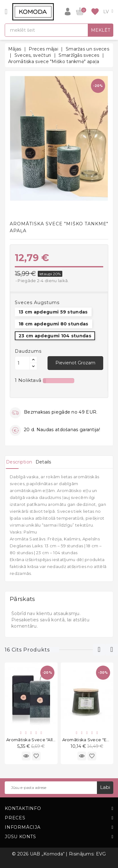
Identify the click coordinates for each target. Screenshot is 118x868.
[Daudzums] (22, 363)
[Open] (6, 12)
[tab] (19, 462)
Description (19, 462)
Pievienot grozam (75, 363)
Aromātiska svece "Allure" (34, 740)
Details (43, 462)
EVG (101, 854)
